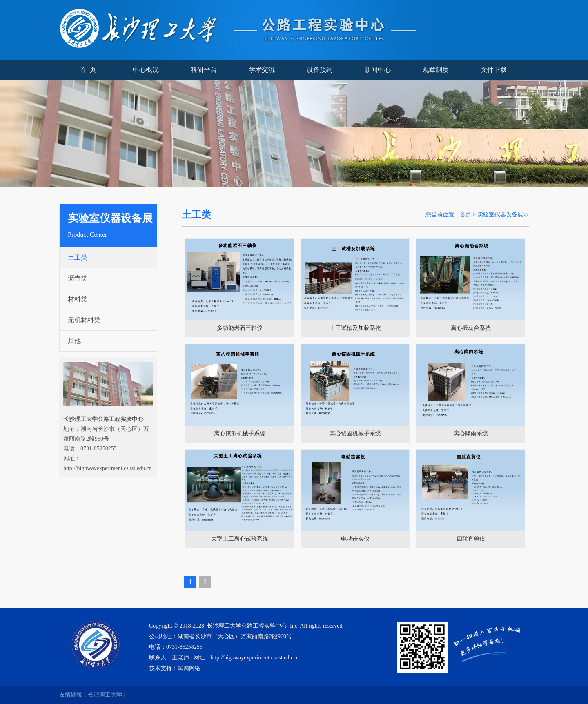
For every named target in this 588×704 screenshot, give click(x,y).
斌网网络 (189, 668)
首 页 (88, 70)
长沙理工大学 (105, 695)
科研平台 (204, 70)
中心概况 (146, 70)
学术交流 (262, 70)
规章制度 (436, 70)
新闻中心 (378, 70)
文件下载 (494, 70)
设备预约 (320, 70)
